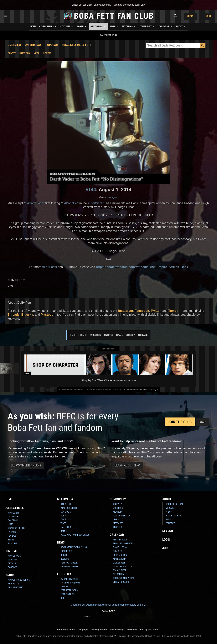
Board (82, 26)
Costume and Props (123, 578)
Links (116, 520)
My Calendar (120, 540)
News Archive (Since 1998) (74, 547)
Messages (118, 523)
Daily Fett (66, 504)
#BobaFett (71, 203)
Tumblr (173, 311)
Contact (170, 523)
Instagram (113, 197)
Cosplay (12, 567)
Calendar (166, 26)
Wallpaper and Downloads (75, 535)
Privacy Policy (99, 629)
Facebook (142, 311)
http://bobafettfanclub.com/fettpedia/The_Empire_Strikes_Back (142, 267)
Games (64, 531)
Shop (168, 520)
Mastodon (48, 315)
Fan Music (66, 512)
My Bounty (13, 513)
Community (147, 26)
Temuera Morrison (123, 544)
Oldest (12, 53)
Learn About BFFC (127, 465)
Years (11, 540)
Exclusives (66, 551)
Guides (64, 555)
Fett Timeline (67, 594)
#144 (91, 190)
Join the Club (180, 422)
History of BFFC (174, 516)
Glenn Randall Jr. (123, 567)
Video (63, 523)
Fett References (69, 590)
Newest (47, 53)
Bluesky (27, 315)
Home (33, 27)
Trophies (118, 527)
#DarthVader (36, 203)
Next (36, 53)
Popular (52, 45)
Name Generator (122, 516)
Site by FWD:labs (149, 629)
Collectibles (48, 26)
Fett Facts (66, 587)
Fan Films (65, 520)
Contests (118, 508)
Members (118, 512)
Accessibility (117, 629)
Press (169, 512)
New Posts (13, 584)
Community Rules (65, 629)
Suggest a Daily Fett (77, 45)
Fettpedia (129, 26)
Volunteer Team (174, 504)
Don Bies (117, 551)
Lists (10, 524)
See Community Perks (26, 465)
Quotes (64, 598)
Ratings (12, 532)
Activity (117, 504)
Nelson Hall (120, 574)
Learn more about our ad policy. (142, 390)
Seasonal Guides (69, 567)
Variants (13, 560)
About (181, 26)
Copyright (83, 629)
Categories (14, 517)
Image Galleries (69, 508)
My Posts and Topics (19, 580)
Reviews (12, 536)
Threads (14, 315)
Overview (14, 45)
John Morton (120, 555)
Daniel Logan (120, 547)
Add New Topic (15, 588)
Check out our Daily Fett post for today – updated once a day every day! (108, 5)
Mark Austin (120, 559)
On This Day (33, 45)
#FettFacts (49, 267)
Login (190, 16)
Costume (67, 26)
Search (168, 531)
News (114, 26)
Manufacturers (16, 528)
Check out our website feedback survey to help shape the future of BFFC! (108, 605)
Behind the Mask (69, 579)
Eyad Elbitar (120, 570)
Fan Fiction (66, 527)
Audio (63, 516)
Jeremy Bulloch (122, 582)
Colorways (14, 520)
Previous (25, 53)
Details (12, 563)
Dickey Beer (119, 563)
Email (119, 335)
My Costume (14, 556)
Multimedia (98, 26)
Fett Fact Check (69, 563)
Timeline (12, 544)
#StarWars (95, 203)
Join (208, 16)
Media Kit (170, 508)
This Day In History (70, 583)
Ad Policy (132, 629)
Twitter (156, 311)
